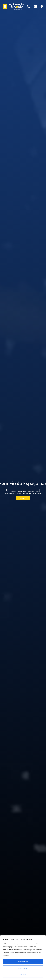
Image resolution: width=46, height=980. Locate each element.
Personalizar (23, 968)
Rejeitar (23, 975)
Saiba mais (23, 498)
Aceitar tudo (23, 962)
